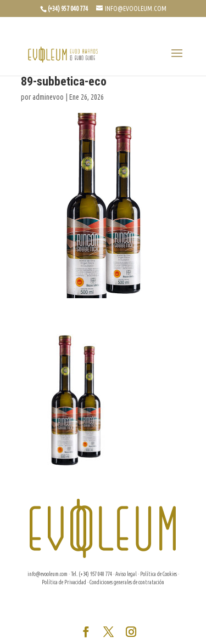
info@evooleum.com (48, 574)
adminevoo (48, 97)
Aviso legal (126, 574)
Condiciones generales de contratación (127, 582)
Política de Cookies (158, 574)
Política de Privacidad (64, 582)
